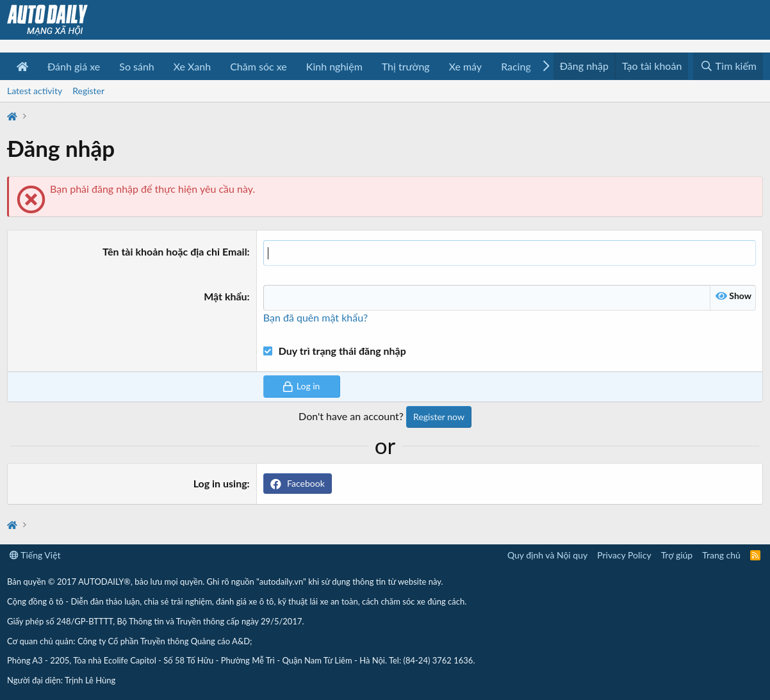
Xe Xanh (192, 66)
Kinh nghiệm (334, 66)
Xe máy (465, 66)
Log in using (220, 483)
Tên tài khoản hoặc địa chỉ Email (175, 251)
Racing (516, 66)
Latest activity (35, 91)
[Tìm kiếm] (728, 66)
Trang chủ (721, 555)
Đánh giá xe (74, 66)
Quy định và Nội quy (547, 555)
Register (88, 91)
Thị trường (406, 66)
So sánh (137, 66)
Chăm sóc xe (258, 66)
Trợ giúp (677, 555)
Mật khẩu (225, 296)
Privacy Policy (624, 555)
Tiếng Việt (35, 555)
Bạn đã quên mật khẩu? (315, 317)
